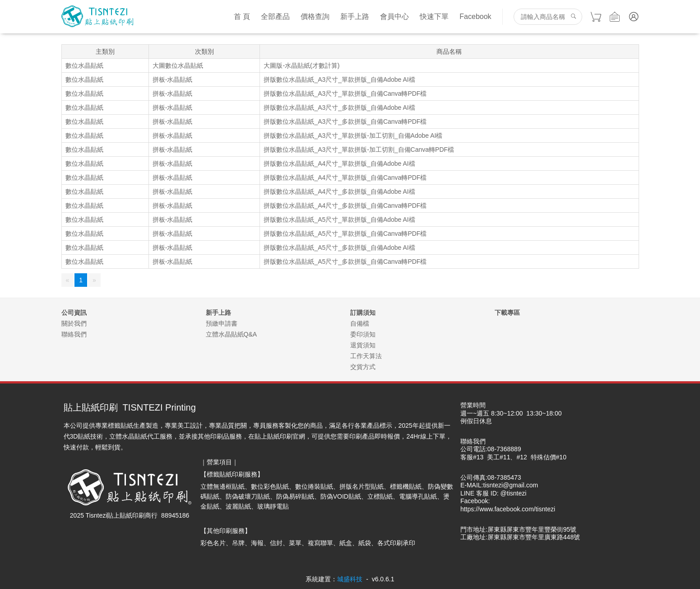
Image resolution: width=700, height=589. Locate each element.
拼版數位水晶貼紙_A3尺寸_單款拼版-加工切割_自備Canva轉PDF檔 (359, 150)
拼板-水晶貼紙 (173, 79)
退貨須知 (363, 345)
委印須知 (363, 334)
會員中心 (394, 16)
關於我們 (74, 323)
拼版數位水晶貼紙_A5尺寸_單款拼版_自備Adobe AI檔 (339, 220)
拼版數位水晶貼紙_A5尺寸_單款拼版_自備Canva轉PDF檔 (345, 234)
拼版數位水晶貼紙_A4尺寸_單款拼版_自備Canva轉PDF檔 (345, 178)
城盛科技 (350, 579)
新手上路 (355, 16)
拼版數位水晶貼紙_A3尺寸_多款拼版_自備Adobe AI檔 (339, 108)
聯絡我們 (74, 334)
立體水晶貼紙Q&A (232, 334)
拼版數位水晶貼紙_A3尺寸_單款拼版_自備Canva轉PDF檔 (345, 93)
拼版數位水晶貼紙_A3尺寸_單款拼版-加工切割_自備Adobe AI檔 (353, 136)
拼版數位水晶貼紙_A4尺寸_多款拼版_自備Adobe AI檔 (339, 192)
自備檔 (360, 323)
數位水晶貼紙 (84, 65)
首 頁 (242, 16)
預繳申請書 (222, 323)
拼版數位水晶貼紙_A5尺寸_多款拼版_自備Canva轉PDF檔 (345, 262)
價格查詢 (315, 16)
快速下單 (434, 16)
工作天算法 (366, 356)
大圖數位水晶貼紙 (178, 65)
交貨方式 (363, 367)
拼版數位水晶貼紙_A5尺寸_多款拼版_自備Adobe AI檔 (339, 248)
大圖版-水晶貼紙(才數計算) (301, 65)
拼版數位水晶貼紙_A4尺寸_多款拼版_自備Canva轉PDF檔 (345, 206)
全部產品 (275, 16)
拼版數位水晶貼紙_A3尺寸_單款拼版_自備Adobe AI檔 (339, 79)
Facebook (475, 16)
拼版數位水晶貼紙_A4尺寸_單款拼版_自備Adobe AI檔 (339, 164)
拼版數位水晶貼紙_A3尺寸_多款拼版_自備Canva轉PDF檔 (345, 122)
